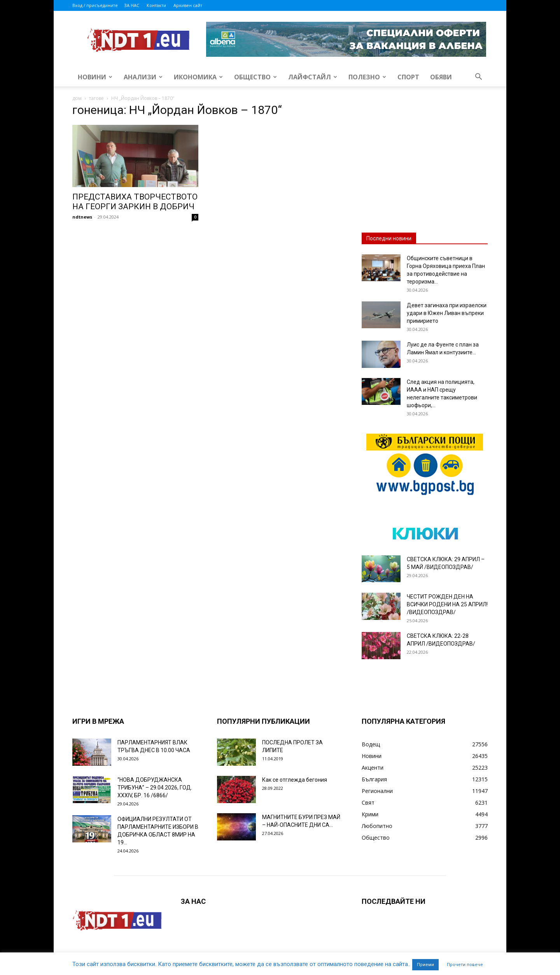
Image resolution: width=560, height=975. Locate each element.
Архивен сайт (188, 5)
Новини (95, 77)
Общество (255, 77)
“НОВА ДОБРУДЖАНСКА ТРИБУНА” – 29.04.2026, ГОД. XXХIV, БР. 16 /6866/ (155, 788)
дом (77, 98)
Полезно (367, 77)
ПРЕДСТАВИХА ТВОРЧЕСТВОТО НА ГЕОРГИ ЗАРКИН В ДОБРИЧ (135, 202)
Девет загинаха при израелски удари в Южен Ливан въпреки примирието (447, 313)
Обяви (441, 77)
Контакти (156, 5)
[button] (478, 78)
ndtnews (82, 217)
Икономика (198, 77)
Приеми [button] (425, 965)
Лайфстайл (313, 77)
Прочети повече (465, 965)
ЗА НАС (132, 5)
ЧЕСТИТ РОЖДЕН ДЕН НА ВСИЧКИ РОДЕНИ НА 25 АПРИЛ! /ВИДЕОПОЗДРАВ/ (447, 604)
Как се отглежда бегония (295, 780)
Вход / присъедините (95, 5)
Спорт (408, 77)
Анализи (143, 77)
